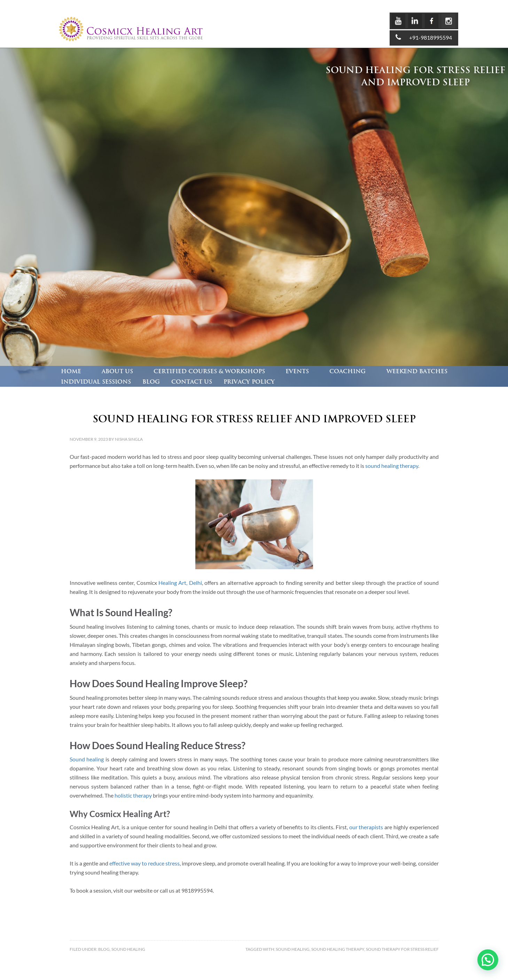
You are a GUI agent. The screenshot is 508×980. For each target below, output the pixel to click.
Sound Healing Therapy (338, 949)
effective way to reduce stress (144, 863)
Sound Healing (293, 949)
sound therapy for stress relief (402, 949)
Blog (104, 949)
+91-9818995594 (431, 37)
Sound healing (128, 949)
